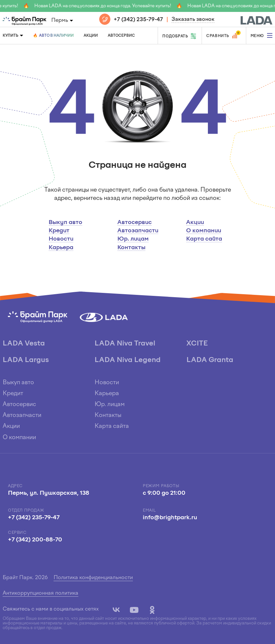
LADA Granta (210, 360)
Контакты (131, 248)
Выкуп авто (65, 223)
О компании (204, 231)
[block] (256, 20)
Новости (61, 239)
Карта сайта (204, 239)
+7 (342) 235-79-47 (138, 20)
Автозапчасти (138, 231)
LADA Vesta (24, 344)
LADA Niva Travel (125, 344)
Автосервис (121, 36)
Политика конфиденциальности (93, 578)
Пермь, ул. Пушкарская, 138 (49, 493)
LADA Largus (26, 360)
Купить (10, 36)
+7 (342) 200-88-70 (35, 540)
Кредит (59, 231)
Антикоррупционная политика (40, 593)
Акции (91, 36)
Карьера (61, 248)
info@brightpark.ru (170, 518)
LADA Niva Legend (128, 360)
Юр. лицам (133, 239)
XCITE (197, 344)
